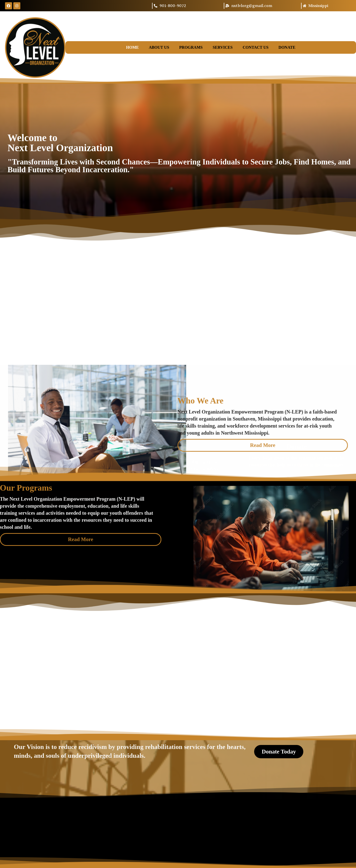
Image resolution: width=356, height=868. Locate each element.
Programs (191, 47)
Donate (287, 47)
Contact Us (256, 47)
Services (223, 47)
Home (133, 47)
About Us (159, 47)
